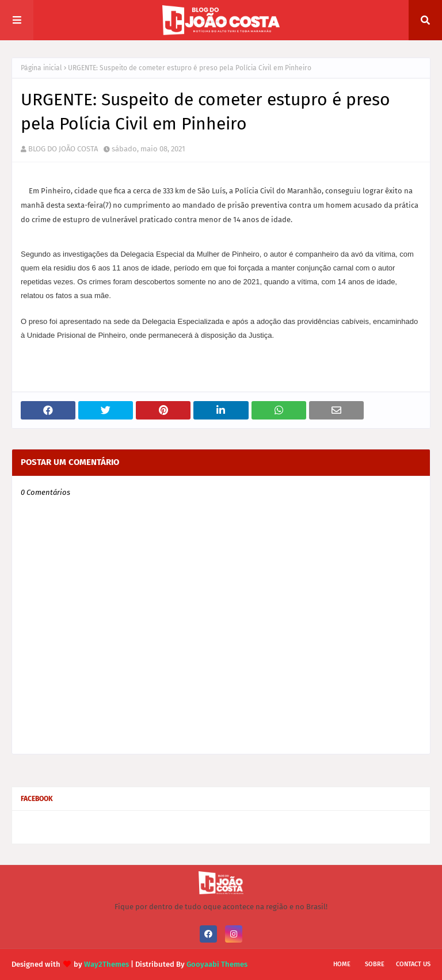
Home (342, 964)
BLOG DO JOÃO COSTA (63, 149)
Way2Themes (106, 964)
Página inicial (41, 68)
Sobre (375, 964)
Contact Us (413, 964)
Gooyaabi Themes (217, 964)
